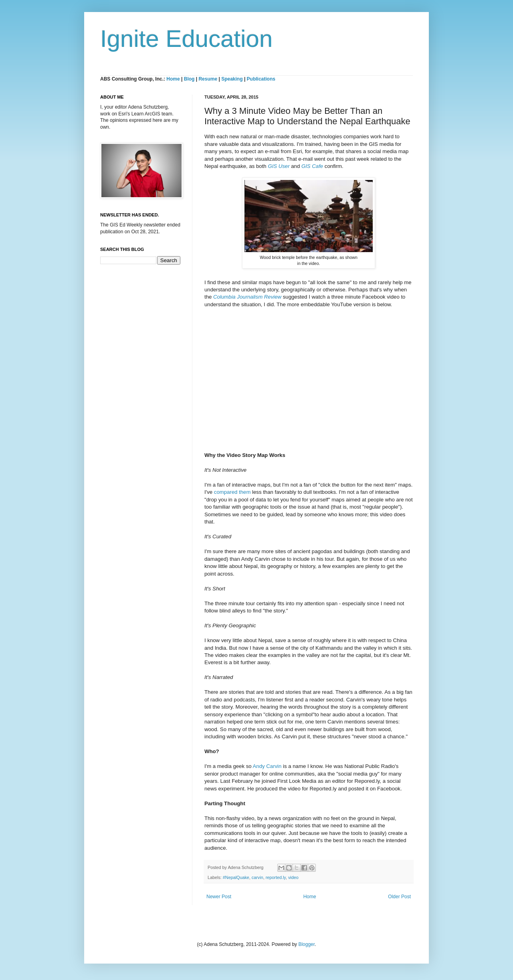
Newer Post (219, 897)
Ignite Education (186, 39)
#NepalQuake (236, 877)
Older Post (399, 897)
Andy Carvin (267, 766)
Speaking (232, 79)
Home (173, 79)
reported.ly (276, 877)
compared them (232, 492)
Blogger (306, 944)
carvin (258, 877)
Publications (261, 79)
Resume (208, 79)
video (293, 877)
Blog (189, 79)
